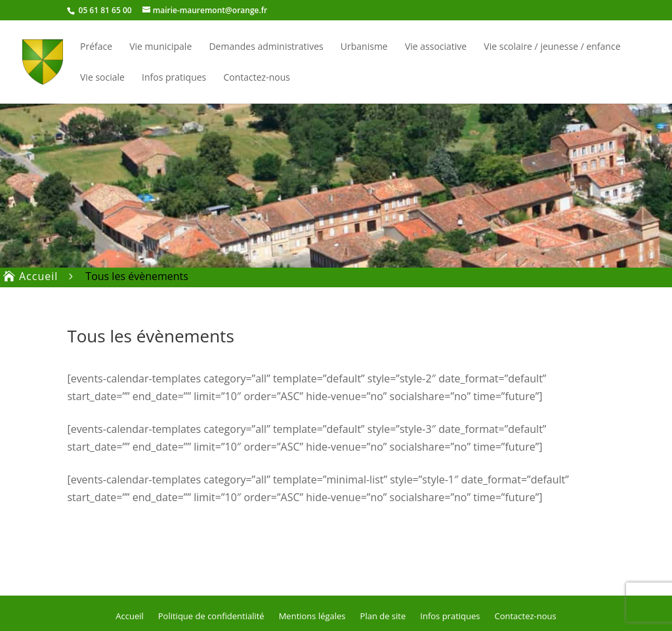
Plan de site (383, 615)
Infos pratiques (174, 78)
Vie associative (436, 47)
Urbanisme (364, 47)
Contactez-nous (257, 78)
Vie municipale (160, 47)
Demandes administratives (266, 47)
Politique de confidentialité (211, 615)
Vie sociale (102, 78)
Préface (96, 47)
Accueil (130, 615)
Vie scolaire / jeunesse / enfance (552, 47)
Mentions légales (312, 615)
